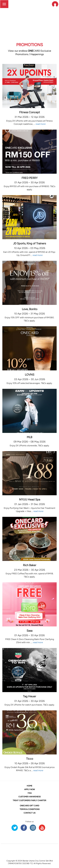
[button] (55, 4)
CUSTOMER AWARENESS (29, 797)
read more (40, 124)
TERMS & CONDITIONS (30, 809)
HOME (29, 786)
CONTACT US (29, 813)
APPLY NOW (30, 789)
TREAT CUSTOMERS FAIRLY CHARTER (29, 800)
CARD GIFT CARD (29, 806)
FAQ (30, 793)
